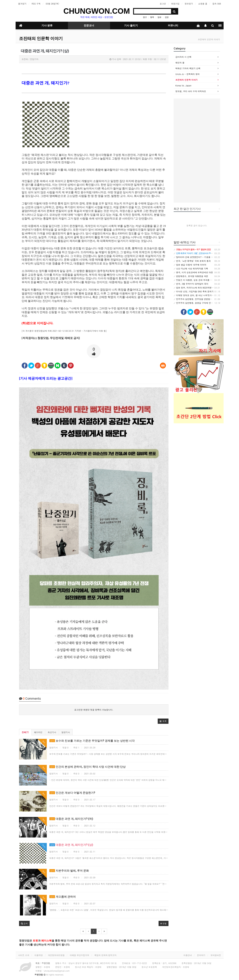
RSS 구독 (36, 4)
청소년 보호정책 (149, 967)
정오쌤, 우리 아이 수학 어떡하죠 (191, 91)
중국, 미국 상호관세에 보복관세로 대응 (193, 272)
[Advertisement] (197, 151)
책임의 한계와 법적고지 (106, 955)
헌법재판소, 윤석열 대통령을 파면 (191, 276)
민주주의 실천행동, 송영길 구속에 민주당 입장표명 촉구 (201, 303)
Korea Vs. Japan (183, 85)
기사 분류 (47, 26)
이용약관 (39, 955)
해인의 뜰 (180, 63)
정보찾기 (189, 4)
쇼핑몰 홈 (203, 4)
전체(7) (25, 732)
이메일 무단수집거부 (80, 955)
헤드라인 (38, 732)
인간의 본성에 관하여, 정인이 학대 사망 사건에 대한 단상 (88, 767)
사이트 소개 (24, 955)
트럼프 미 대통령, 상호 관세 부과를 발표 (194, 280)
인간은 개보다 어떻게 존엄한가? (72, 793)
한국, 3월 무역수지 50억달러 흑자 (191, 284)
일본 (159, 17)
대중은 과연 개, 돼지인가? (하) (71, 819)
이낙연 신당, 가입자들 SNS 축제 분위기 (194, 291)
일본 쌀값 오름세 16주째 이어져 (190, 265)
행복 (152, 17)
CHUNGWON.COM (97, 11)
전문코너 (89, 26)
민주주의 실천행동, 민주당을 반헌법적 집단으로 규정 (200, 299)
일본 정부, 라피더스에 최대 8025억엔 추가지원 (197, 288)
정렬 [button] (164, 923)
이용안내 (188, 955)
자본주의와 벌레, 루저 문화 (69, 871)
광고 (145, 17)
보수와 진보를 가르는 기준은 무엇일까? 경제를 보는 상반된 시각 (92, 741)
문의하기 (201, 955)
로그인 (163, 4)
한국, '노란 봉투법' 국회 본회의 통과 (192, 261)
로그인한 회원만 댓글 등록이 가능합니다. (94, 710)
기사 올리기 (131, 26)
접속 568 (217, 4)
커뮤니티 (173, 26)
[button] (163, 721)
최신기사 (52, 732)
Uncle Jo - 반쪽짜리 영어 (188, 74)
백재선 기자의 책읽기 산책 (188, 68)
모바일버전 (216, 955)
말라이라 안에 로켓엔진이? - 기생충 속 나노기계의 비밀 (201, 257)
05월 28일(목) (52, 4)
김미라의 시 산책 (183, 57)
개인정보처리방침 (56, 955)
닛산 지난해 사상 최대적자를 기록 (191, 268)
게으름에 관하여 (63, 897)
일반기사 (66, 732)
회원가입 (175, 4)
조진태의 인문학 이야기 (41, 39)
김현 (167, 17)
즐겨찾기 (22, 4)
